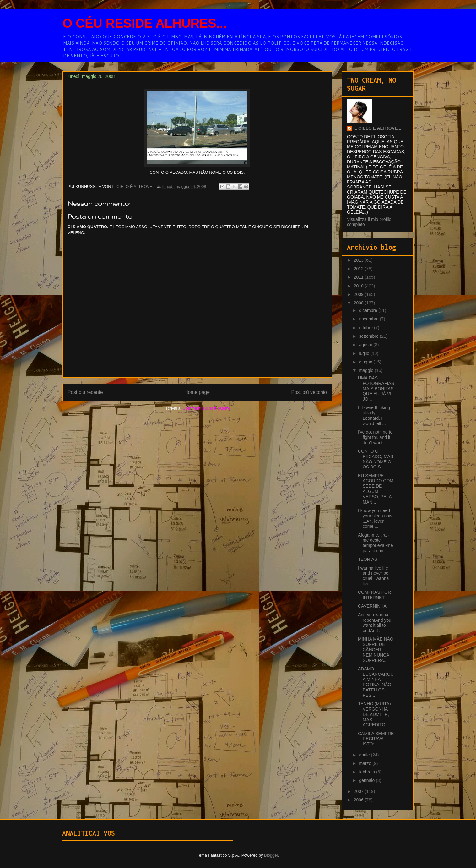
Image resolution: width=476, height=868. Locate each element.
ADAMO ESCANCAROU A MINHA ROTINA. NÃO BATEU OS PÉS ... (376, 682)
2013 (359, 260)
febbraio (367, 772)
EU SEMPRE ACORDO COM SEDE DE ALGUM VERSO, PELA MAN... (376, 489)
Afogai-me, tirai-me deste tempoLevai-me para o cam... (376, 543)
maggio (367, 370)
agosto (366, 345)
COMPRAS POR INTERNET (374, 595)
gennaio (367, 780)
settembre (369, 336)
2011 (359, 277)
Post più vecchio (309, 392)
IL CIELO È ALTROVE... (377, 128)
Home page (197, 392)
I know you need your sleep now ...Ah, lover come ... (375, 518)
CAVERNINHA (372, 606)
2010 (359, 286)
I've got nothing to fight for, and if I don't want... (375, 437)
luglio (365, 353)
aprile (365, 755)
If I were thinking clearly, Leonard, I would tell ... (374, 415)
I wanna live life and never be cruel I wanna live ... (373, 576)
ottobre (366, 328)
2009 (359, 294)
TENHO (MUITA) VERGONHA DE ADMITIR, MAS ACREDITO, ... (375, 714)
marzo (366, 763)
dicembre (368, 310)
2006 (359, 800)
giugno (366, 362)
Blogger (271, 855)
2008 (359, 303)
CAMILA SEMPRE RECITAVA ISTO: (376, 739)
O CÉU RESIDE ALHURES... (145, 23)
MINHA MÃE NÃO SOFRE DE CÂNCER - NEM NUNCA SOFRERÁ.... (376, 650)
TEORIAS (368, 559)
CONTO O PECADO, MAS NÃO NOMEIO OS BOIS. (376, 459)
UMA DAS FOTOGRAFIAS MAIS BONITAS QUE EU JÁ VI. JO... (376, 388)
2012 (359, 269)
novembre (369, 319)
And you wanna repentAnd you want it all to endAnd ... (375, 623)
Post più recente (85, 392)
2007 (359, 791)
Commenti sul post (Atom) (206, 408)
